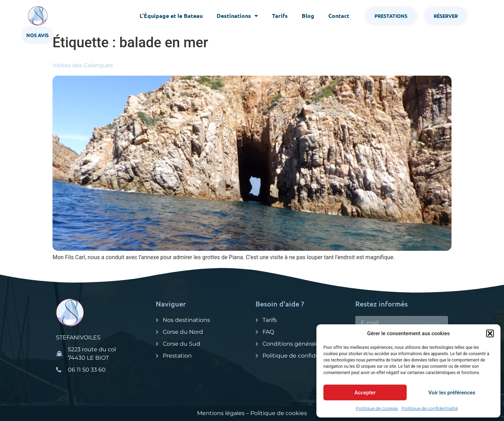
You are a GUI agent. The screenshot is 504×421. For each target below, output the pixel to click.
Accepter (365, 393)
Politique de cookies (377, 408)
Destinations (237, 16)
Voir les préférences (452, 393)
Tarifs (280, 16)
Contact (339, 16)
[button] (490, 333)
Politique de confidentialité (430, 408)
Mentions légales (221, 413)
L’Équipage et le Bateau (171, 16)
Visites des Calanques (83, 65)
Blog (308, 16)
